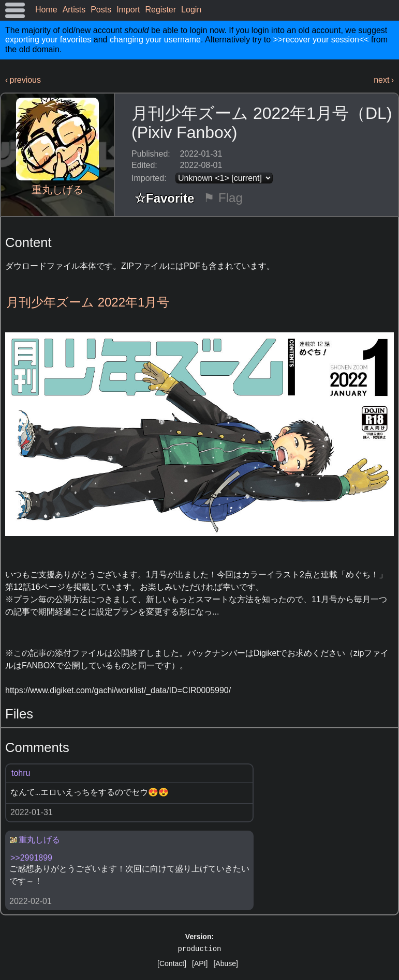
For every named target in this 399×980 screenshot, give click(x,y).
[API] (200, 963)
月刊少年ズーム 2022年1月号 (88, 302)
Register (161, 10)
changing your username (155, 40)
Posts (101, 10)
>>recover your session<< (321, 40)
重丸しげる (57, 190)
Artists (74, 10)
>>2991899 (31, 858)
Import (128, 10)
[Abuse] (225, 963)
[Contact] (172, 963)
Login (191, 10)
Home (46, 10)
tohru (21, 773)
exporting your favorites (48, 40)
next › (384, 80)
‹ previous (23, 80)
